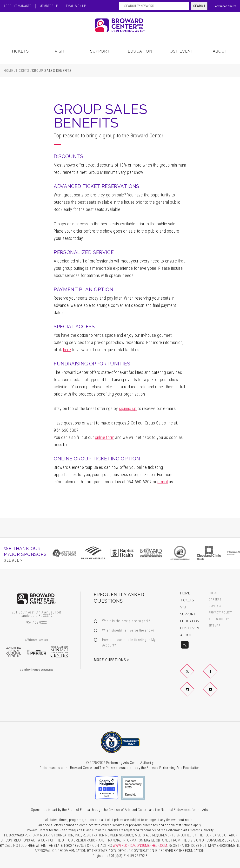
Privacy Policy (220, 613)
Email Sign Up (76, 6)
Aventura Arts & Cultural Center (13, 652)
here (67, 350)
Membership (49, 6)
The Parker (37, 652)
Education (140, 51)
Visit (60, 51)
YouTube (216, 693)
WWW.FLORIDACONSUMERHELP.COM (140, 846)
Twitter (193, 675)
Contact (216, 606)
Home (9, 71)
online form (105, 437)
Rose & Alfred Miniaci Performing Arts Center (60, 652)
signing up (128, 408)
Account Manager (18, 6)
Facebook (216, 675)
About (220, 51)
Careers (215, 600)
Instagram (193, 693)
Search (199, 6)
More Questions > (112, 660)
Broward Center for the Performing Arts (120, 25)
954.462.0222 (37, 622)
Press (213, 593)
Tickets (20, 51)
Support (100, 51)
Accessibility (219, 619)
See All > (13, 560)
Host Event (180, 51)
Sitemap (215, 626)
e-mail (163, 482)
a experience (37, 670)
